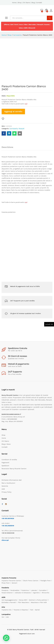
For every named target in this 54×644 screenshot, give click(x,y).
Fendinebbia (15, 590)
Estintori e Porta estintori (38, 600)
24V (8, 617)
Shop (20, 3)
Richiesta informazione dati (12, 480)
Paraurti (21, 129)
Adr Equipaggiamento (9, 600)
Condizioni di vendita (9, 460)
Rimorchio (46, 593)
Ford (16, 24)
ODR (3, 489)
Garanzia (5, 486)
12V (3, 617)
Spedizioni (5, 466)
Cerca (50, 18)
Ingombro (36, 593)
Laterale (34, 590)
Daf (12, 24)
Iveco (21, 24)
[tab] (8, 148)
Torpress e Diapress (21, 610)
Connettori (43, 590)
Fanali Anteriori (7, 593)
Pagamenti (5, 463)
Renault (40, 24)
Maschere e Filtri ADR (39, 602)
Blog (33, 3)
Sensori (14, 583)
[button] (6, 638)
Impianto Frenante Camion (11, 581)
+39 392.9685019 (8, 526)
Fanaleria (5, 590)
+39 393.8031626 (8, 518)
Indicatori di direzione (23, 593)
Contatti (39, 3)
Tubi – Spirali (35, 610)
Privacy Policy (7, 492)
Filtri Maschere (23, 602)
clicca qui (5, 540)
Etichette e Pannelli (9, 602)
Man (26, 24)
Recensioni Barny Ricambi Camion (14, 469)
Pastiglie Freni (46, 581)
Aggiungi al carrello (13, 111)
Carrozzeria (13, 129)
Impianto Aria (7, 610)
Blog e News (6, 444)
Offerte (7, 24)
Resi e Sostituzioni (8, 483)
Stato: (4, 96)
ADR (26, 28)
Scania (47, 24)
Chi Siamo (27, 3)
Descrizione (7, 147)
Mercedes (32, 24)
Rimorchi (32, 28)
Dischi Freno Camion (31, 581)
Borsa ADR (23, 600)
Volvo (21, 28)
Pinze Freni (6, 583)
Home (14, 3)
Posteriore (25, 590)
